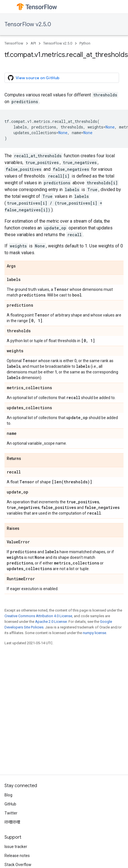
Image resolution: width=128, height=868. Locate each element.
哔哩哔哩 (12, 822)
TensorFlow (14, 43)
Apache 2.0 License (51, 622)
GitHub (10, 804)
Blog (8, 795)
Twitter (11, 813)
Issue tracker (16, 847)
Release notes (17, 856)
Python (85, 43)
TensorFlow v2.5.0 (28, 24)
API (33, 43)
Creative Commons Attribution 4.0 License (38, 616)
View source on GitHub (34, 78)
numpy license (94, 633)
